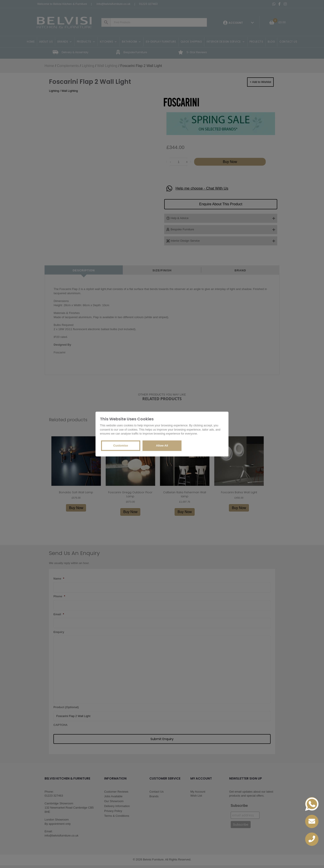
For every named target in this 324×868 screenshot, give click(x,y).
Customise (121, 446)
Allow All (162, 446)
